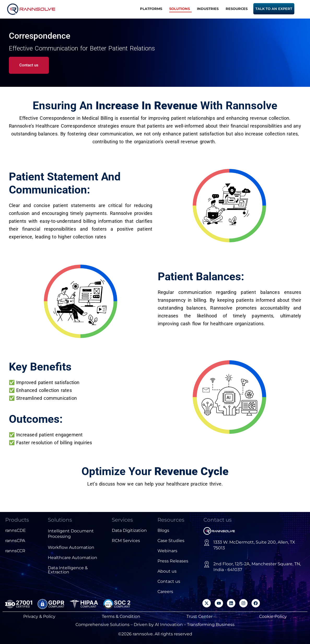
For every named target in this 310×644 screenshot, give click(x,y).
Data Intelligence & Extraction (68, 570)
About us (167, 571)
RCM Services (126, 541)
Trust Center (200, 616)
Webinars (167, 551)
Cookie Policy (273, 616)
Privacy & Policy (39, 616)
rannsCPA (15, 541)
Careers (165, 592)
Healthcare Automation (72, 558)
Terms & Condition (121, 616)
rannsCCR (15, 551)
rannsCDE (16, 530)
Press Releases (173, 561)
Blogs (163, 530)
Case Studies (171, 541)
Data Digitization (129, 530)
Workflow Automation (71, 547)
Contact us (169, 581)
